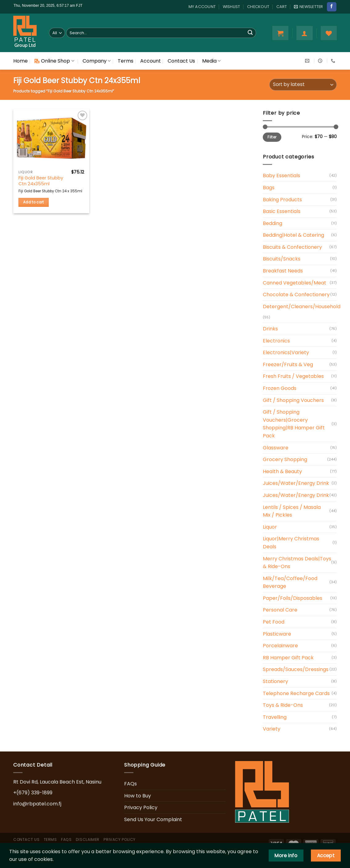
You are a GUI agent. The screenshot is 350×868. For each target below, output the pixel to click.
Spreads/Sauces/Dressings (296, 669)
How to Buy (138, 796)
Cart (282, 7)
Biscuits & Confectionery (292, 247)
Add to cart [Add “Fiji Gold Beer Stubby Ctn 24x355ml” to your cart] (34, 202)
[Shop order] (303, 85)
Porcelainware (280, 646)
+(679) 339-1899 (33, 793)
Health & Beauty (282, 471)
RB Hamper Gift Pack (288, 658)
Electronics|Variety (286, 352)
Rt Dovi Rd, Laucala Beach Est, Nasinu (57, 782)
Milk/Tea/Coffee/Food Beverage (290, 582)
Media (211, 61)
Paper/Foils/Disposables (293, 598)
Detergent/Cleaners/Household (302, 307)
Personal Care (280, 610)
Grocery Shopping (285, 459)
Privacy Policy (141, 807)
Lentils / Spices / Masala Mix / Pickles (292, 511)
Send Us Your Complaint (153, 819)
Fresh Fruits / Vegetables (293, 376)
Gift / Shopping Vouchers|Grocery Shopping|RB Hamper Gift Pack (294, 424)
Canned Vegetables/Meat (295, 283)
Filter (272, 137)
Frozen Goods (280, 388)
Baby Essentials (281, 176)
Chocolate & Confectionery (296, 295)
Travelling (275, 717)
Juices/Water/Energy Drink (296, 483)
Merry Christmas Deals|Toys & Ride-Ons (297, 563)
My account (202, 7)
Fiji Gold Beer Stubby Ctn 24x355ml (41, 181)
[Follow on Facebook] (332, 7)
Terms (126, 61)
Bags (269, 188)
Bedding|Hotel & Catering (293, 235)
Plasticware (277, 634)
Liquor (270, 527)
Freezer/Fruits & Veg (288, 364)
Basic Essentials (282, 211)
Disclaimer (88, 839)
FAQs (130, 784)
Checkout (258, 7)
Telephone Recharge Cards (296, 693)
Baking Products (282, 200)
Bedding (273, 223)
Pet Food (274, 622)
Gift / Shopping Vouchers (293, 400)
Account (151, 61)
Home (20, 61)
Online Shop (54, 61)
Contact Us (181, 61)
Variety (272, 729)
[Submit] (250, 33)
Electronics (276, 341)
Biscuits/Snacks (282, 259)
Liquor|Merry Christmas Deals (291, 543)
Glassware (276, 448)
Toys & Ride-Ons (283, 705)
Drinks (270, 329)
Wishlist (232, 7)
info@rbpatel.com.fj (37, 804)
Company (97, 61)
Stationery (275, 681)
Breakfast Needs (283, 271)
